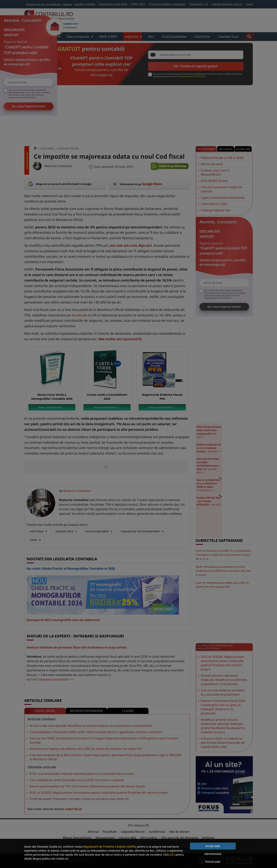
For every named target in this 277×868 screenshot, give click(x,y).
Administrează (213, 854)
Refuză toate (213, 862)
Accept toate (213, 846)
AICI (172, 855)
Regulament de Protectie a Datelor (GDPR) (109, 847)
